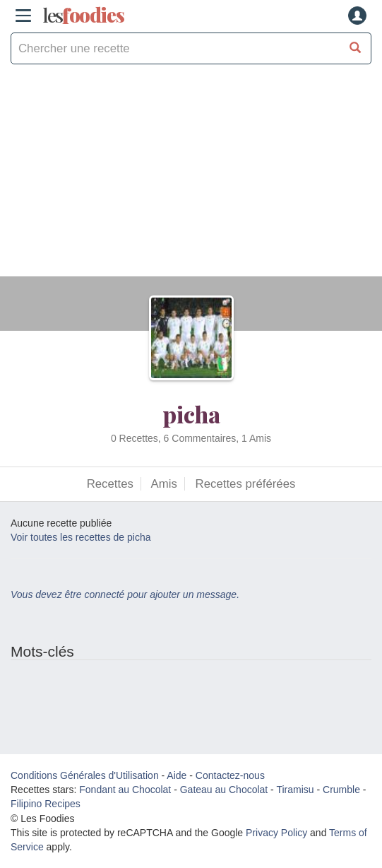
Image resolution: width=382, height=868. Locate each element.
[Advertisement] (191, 177)
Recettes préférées (246, 484)
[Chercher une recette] (356, 48)
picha (191, 414)
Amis (164, 484)
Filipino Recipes (46, 804)
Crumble (341, 790)
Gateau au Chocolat (224, 790)
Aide (177, 775)
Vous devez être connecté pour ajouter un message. (125, 594)
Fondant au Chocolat (125, 790)
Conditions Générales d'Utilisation (85, 775)
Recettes (110, 484)
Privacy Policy (276, 833)
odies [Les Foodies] (83, 16)
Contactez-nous (230, 775)
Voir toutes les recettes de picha (80, 537)
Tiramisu (295, 790)
